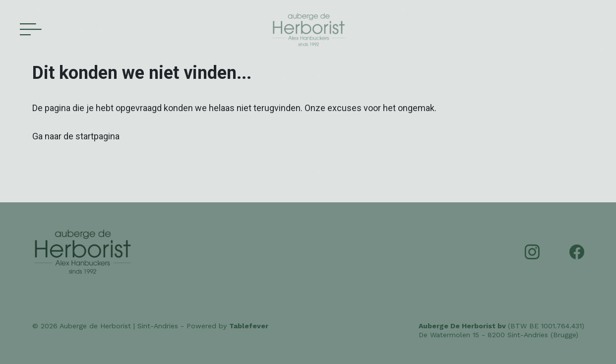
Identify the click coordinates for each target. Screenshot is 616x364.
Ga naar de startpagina (76, 136)
